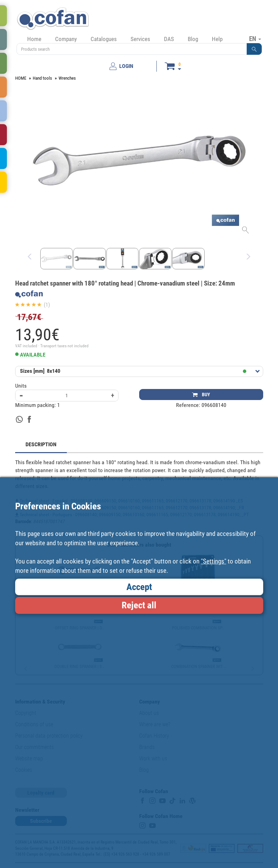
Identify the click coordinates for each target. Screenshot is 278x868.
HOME (21, 78)
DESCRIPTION (41, 444)
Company (66, 39)
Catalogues (104, 39)
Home (34, 39)
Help (217, 39)
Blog (193, 39)
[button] (254, 49)
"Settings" (214, 561)
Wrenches (67, 78)
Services (140, 39)
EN (255, 39)
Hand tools (42, 78)
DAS (169, 39)
